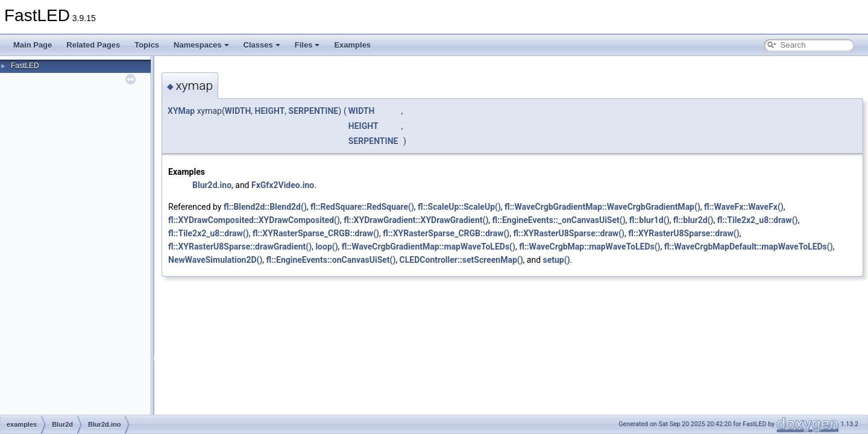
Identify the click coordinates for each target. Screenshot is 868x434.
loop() (326, 247)
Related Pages (93, 45)
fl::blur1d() (649, 220)
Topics (147, 45)
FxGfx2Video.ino (283, 185)
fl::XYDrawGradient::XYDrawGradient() (416, 220)
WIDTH (238, 111)
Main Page (33, 45)
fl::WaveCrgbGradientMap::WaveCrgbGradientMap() (602, 207)
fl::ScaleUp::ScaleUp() (459, 207)
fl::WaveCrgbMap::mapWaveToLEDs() (590, 247)
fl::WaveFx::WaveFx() (744, 207)
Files (307, 45)
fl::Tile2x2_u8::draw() (758, 220)
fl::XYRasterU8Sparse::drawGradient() (240, 247)
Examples (352, 45)
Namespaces (201, 45)
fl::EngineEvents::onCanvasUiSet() (331, 260)
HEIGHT (270, 111)
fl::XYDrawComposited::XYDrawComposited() (254, 220)
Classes (262, 45)
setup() (557, 260)
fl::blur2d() (693, 220)
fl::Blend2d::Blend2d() (265, 207)
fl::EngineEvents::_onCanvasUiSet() (559, 220)
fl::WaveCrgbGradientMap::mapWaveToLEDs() (429, 247)
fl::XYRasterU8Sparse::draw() (568, 233)
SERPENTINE (314, 111)
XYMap (181, 111)
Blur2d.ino (212, 185)
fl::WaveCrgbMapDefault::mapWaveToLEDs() (749, 247)
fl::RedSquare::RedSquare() (362, 207)
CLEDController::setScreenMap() (461, 260)
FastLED (25, 66)
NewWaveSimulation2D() (215, 260)
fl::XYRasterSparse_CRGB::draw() (316, 233)
